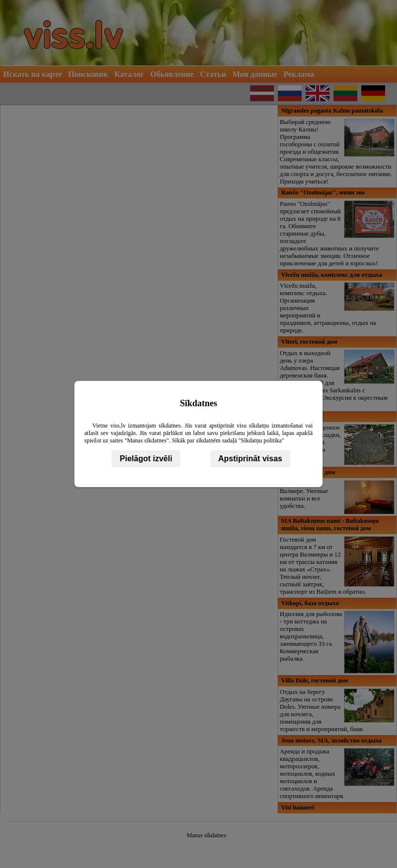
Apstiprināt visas (250, 459)
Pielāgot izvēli (146, 459)
